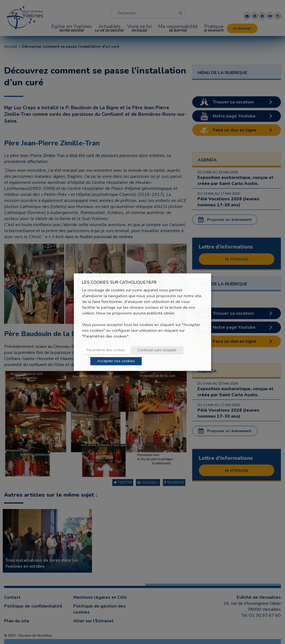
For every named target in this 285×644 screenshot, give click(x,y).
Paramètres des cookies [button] (106, 350)
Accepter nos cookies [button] (116, 361)
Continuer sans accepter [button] (157, 350)
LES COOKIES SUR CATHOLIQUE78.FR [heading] (119, 282)
